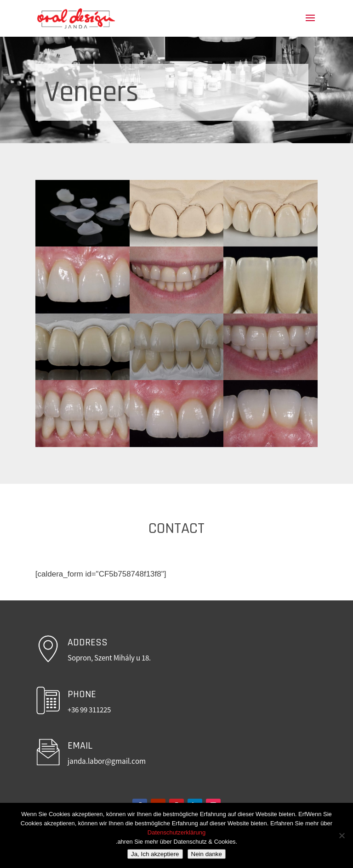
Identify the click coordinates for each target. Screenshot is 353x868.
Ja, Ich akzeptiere (155, 854)
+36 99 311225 (89, 710)
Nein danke (207, 854)
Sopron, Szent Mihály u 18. (109, 658)
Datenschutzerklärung (176, 832)
